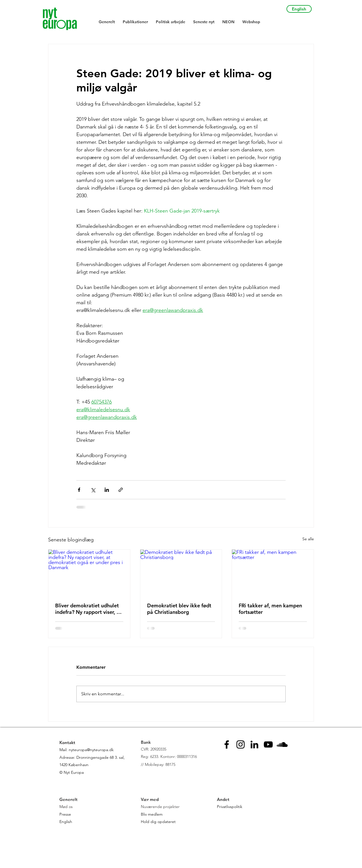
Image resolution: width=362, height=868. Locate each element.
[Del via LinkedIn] (107, 490)
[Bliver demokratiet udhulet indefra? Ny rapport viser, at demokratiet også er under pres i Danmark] (89, 573)
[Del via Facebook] (79, 490)
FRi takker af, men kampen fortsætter (270, 609)
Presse (65, 814)
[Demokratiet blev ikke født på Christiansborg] (181, 573)
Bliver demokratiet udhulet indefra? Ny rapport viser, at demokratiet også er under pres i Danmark (88, 609)
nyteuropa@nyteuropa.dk (91, 750)
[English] (299, 9)
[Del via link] (121, 490)
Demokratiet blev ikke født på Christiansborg (179, 609)
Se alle (308, 539)
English (66, 822)
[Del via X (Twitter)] (93, 490)
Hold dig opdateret (158, 822)
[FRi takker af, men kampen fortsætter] (273, 573)
